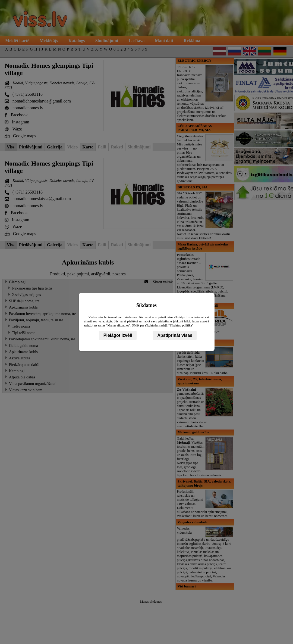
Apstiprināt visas (175, 335)
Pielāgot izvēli (118, 335)
